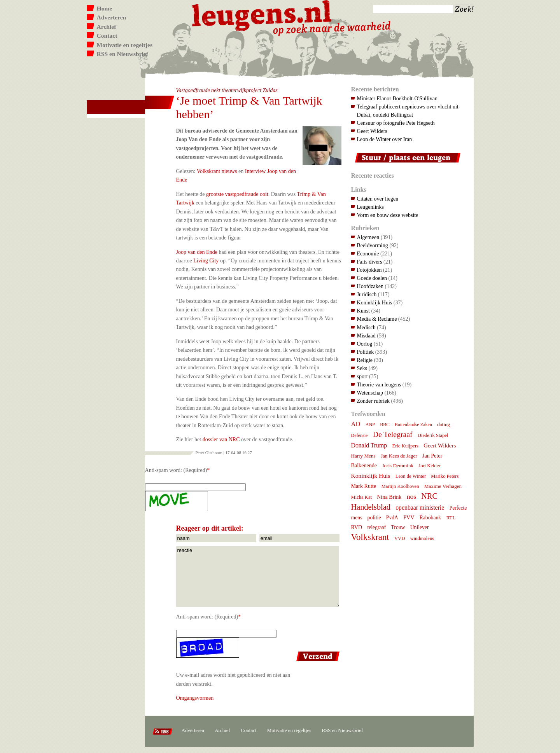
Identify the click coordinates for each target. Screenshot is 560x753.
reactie (258, 577)
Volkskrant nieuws (217, 171)
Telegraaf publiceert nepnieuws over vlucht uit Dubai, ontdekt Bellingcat (408, 111)
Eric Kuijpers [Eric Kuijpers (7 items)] (405, 446)
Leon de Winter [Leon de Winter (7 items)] (411, 476)
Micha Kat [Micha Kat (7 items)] (362, 497)
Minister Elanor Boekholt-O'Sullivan (397, 98)
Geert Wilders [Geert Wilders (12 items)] (440, 446)
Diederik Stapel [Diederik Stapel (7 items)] (433, 435)
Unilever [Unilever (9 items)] (420, 527)
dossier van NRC (221, 439)
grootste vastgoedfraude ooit (237, 194)
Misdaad (366, 335)
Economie (368, 253)
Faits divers (370, 262)
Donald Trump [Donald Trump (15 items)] (369, 445)
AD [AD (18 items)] (356, 424)
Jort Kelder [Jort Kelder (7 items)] (429, 466)
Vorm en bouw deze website (388, 215)
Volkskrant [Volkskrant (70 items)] (370, 537)
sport (362, 376)
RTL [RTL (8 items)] (451, 518)
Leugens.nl (262, 15)
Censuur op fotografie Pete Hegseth (396, 123)
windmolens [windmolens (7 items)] (422, 538)
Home (105, 8)
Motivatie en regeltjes (125, 45)
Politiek (366, 352)
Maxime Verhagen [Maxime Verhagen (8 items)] (443, 486)
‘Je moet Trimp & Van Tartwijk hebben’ (249, 107)
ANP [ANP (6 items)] (370, 425)
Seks (362, 368)
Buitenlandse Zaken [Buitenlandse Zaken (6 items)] (413, 425)
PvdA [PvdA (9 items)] (392, 518)
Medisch (366, 327)
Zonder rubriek (374, 401)
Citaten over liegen (378, 199)
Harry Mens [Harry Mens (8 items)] (363, 456)
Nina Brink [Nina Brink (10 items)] (389, 497)
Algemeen (368, 237)
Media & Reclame (377, 319)
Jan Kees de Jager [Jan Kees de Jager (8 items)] (399, 456)
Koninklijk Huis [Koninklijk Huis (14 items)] (371, 476)
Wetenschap (370, 393)
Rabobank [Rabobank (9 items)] (430, 518)
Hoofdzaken (370, 286)
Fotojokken (369, 270)
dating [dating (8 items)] (444, 424)
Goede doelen (372, 278)
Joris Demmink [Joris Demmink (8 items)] (398, 466)
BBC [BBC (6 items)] (385, 425)
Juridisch (367, 294)
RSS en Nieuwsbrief (123, 54)
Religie (365, 360)
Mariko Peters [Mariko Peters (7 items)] (445, 476)
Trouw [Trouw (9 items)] (398, 527)
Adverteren (112, 17)
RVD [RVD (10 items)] (357, 527)
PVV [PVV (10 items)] (409, 517)
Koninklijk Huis (375, 302)
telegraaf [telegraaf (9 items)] (376, 527)
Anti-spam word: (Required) (176, 470)
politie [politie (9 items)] (374, 518)
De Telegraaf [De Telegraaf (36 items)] (393, 434)
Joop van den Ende (197, 252)
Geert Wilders (372, 131)
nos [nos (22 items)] (411, 496)
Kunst (364, 311)
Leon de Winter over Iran (385, 139)
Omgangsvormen (195, 698)
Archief (107, 27)
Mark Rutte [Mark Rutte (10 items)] (364, 486)
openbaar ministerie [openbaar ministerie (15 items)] (420, 508)
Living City (206, 260)
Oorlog (365, 344)
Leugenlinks (370, 207)
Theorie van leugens (379, 384)
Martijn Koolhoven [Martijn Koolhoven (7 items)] (400, 486)
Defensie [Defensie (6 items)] (360, 435)
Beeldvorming (373, 245)
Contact (107, 36)
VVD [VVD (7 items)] (400, 538)
